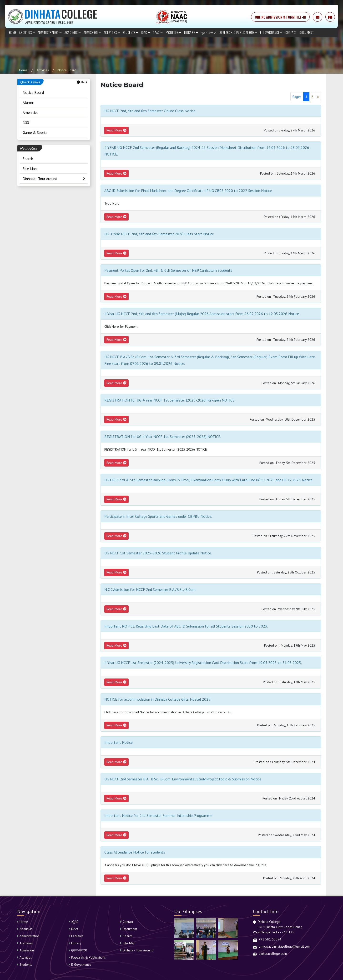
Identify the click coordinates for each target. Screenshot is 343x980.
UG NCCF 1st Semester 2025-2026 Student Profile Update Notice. (158, 553)
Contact (291, 32)
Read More (116, 130)
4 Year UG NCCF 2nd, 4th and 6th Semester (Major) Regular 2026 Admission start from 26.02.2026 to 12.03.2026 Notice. (202, 314)
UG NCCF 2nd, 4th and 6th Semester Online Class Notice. (150, 111)
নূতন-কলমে (209, 32)
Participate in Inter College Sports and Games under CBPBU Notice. (158, 516)
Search (28, 159)
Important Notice (119, 742)
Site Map (30, 169)
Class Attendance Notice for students (135, 852)
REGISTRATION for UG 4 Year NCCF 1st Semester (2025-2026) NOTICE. (163, 437)
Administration (50, 32)
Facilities (173, 32)
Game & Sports (35, 132)
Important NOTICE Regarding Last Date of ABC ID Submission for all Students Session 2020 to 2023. (186, 626)
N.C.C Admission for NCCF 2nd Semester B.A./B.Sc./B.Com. (150, 589)
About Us (27, 32)
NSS (26, 122)
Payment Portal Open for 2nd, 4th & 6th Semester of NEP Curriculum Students (168, 270)
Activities (112, 32)
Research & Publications (238, 32)
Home (13, 32)
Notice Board (67, 70)
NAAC (158, 32)
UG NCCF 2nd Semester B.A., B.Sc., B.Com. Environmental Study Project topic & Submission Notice (183, 779)
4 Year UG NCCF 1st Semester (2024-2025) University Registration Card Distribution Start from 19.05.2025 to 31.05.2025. (203, 663)
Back (82, 82)
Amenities (30, 112)
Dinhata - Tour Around (40, 179)
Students (131, 32)
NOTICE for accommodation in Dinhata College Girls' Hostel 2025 (157, 699)
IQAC (146, 32)
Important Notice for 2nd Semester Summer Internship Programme (158, 815)
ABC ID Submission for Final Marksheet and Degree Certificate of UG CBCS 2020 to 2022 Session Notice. (188, 191)
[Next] (318, 97)
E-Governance (271, 32)
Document (306, 32)
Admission (92, 32)
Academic (73, 32)
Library (191, 32)
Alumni (28, 102)
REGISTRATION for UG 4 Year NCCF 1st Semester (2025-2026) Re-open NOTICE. (170, 400)
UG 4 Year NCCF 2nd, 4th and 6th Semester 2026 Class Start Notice (159, 234)
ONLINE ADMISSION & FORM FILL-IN (280, 17)
